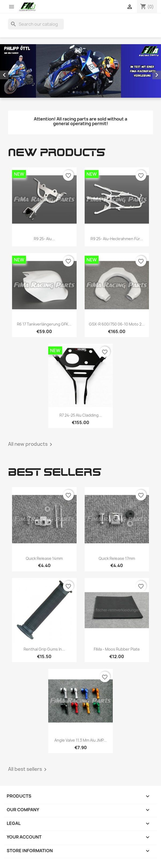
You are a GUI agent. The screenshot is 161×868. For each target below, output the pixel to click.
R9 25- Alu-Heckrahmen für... (117, 239)
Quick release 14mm (44, 558)
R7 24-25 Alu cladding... (81, 415)
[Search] (36, 24)
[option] (80, 71)
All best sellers (28, 769)
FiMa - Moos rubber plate (117, 649)
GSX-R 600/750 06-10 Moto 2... (117, 324)
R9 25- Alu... (44, 239)
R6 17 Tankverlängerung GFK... (44, 324)
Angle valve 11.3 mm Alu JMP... (80, 740)
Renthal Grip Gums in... (44, 649)
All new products (31, 444)
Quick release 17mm (117, 558)
